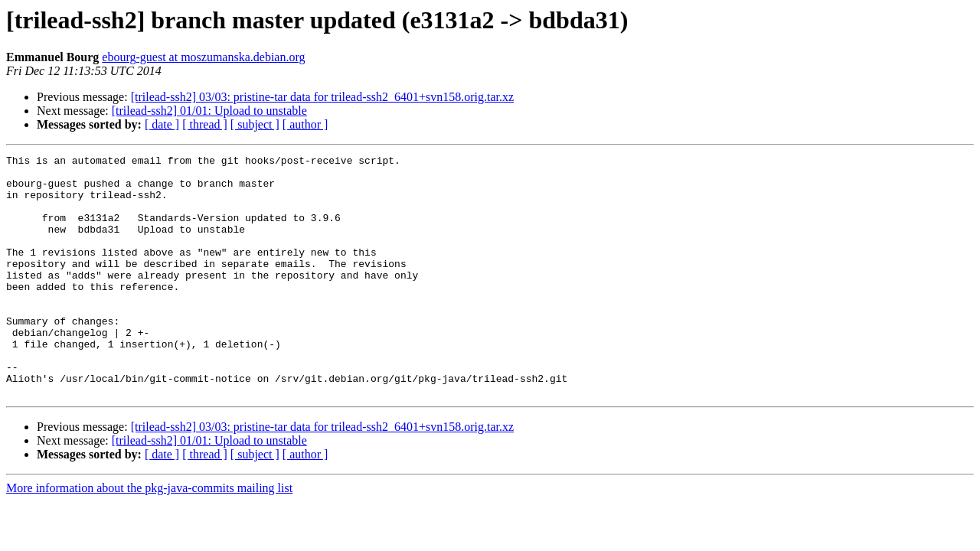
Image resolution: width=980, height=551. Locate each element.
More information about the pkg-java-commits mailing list (149, 536)
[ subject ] (255, 124)
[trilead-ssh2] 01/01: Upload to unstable (209, 111)
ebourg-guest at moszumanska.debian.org (203, 57)
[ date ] (162, 124)
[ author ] (305, 124)
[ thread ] (205, 124)
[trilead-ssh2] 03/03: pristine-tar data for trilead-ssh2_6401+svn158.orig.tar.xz (322, 97)
